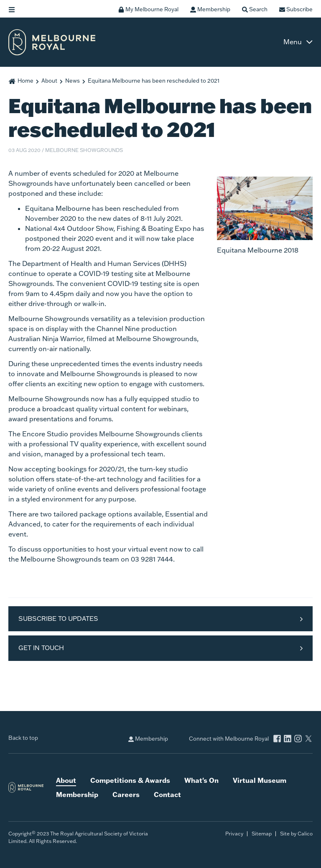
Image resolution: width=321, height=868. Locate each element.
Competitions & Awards (130, 780)
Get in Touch (41, 648)
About (49, 81)
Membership (148, 739)
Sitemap (262, 834)
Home (25, 81)
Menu (293, 42)
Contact (167, 794)
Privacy (234, 834)
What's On (201, 780)
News (73, 81)
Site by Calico (296, 834)
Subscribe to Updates (58, 619)
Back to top (23, 738)
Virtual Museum (260, 780)
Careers (126, 794)
